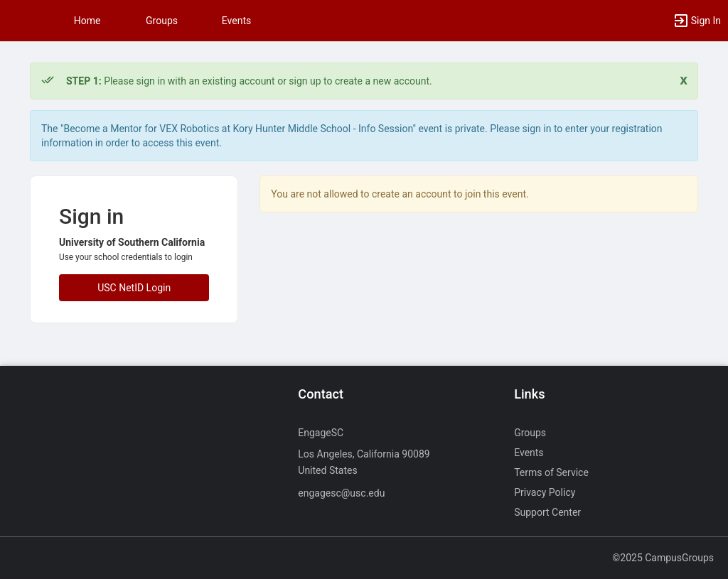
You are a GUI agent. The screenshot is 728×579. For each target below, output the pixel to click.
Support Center (547, 512)
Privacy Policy (545, 492)
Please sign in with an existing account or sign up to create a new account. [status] (249, 81)
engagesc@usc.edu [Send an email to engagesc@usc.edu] (341, 493)
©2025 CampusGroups (663, 558)
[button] (18, 21)
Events (236, 21)
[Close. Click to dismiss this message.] (684, 80)
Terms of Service (551, 472)
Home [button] (87, 21)
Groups (162, 21)
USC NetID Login (134, 288)
